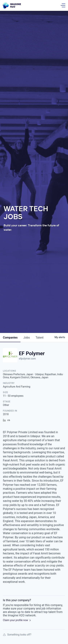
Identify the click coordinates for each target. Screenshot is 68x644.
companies (10, 338)
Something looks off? (17, 635)
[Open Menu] (63, 5)
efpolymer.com (27, 359)
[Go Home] (12, 6)
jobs (27, 338)
